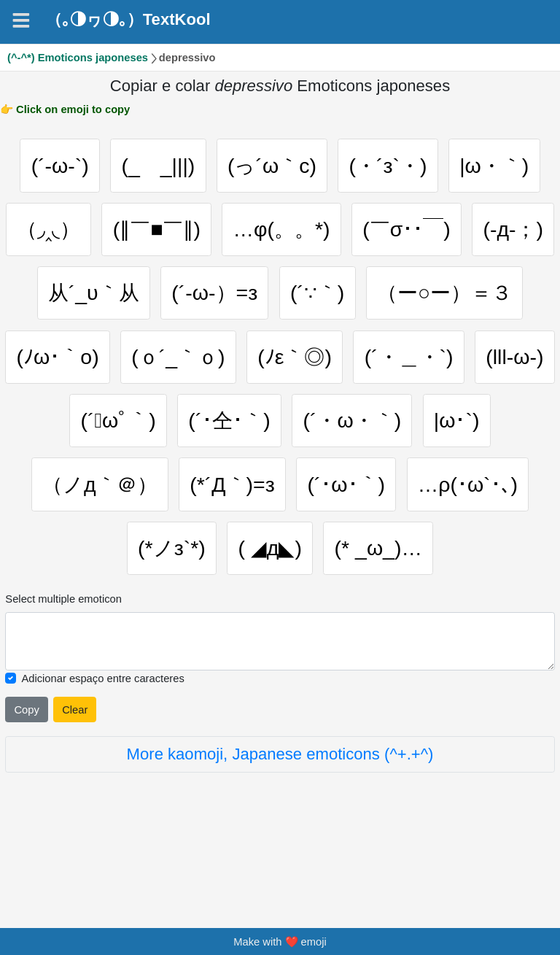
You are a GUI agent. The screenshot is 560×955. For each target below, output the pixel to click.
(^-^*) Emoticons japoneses (78, 58)
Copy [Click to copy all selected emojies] (26, 791)
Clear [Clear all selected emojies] (75, 791)
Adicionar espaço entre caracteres (102, 759)
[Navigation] (21, 20)
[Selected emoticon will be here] (280, 722)
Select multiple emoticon (63, 680)
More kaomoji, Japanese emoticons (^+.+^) (280, 835)
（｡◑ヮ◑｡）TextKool (128, 20)
